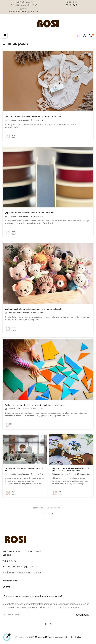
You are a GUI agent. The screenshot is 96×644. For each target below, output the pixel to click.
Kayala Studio (73, 637)
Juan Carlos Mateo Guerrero (18, 120)
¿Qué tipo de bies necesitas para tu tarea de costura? (30, 213)
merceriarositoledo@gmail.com (24, 12)
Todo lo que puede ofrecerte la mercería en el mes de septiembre (35, 405)
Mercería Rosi (38, 120)
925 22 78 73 (72, 5)
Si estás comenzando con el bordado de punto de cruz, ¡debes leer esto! (71, 470)
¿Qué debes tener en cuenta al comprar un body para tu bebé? (34, 117)
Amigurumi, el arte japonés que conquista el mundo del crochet (34, 309)
